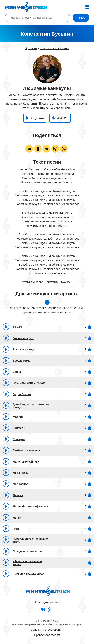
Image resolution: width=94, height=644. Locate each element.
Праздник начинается (27, 551)
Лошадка (19, 439)
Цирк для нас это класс (28, 574)
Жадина (18, 417)
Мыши (17, 518)
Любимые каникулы (26, 450)
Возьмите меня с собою (29, 383)
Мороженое (20, 484)
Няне (16, 529)
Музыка (18, 495)
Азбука (17, 327)
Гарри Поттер (22, 394)
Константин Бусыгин (54, 48)
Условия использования (47, 630)
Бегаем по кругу (24, 338)
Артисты (31, 48)
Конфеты (19, 428)
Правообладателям (47, 635)
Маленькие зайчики (26, 462)
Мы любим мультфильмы (30, 506)
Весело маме (22, 361)
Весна (17, 372)
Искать (81, 18)
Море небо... (21, 473)
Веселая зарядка (24, 349)
